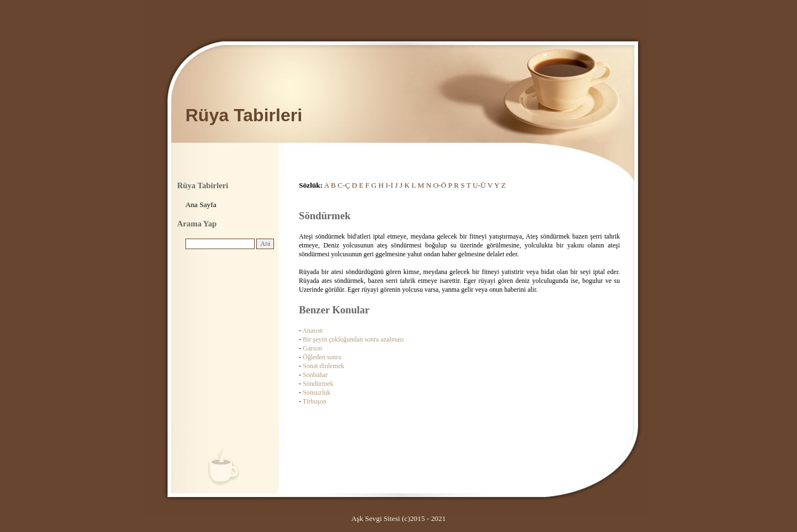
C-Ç (344, 185)
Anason (312, 330)
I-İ (389, 185)
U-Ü (479, 185)
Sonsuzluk (317, 392)
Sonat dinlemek (324, 366)
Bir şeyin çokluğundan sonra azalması (353, 339)
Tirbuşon (315, 401)
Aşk (357, 518)
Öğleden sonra (322, 357)
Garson (312, 348)
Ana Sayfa (201, 205)
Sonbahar (315, 375)
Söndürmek (318, 384)
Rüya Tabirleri (244, 115)
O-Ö (440, 185)
